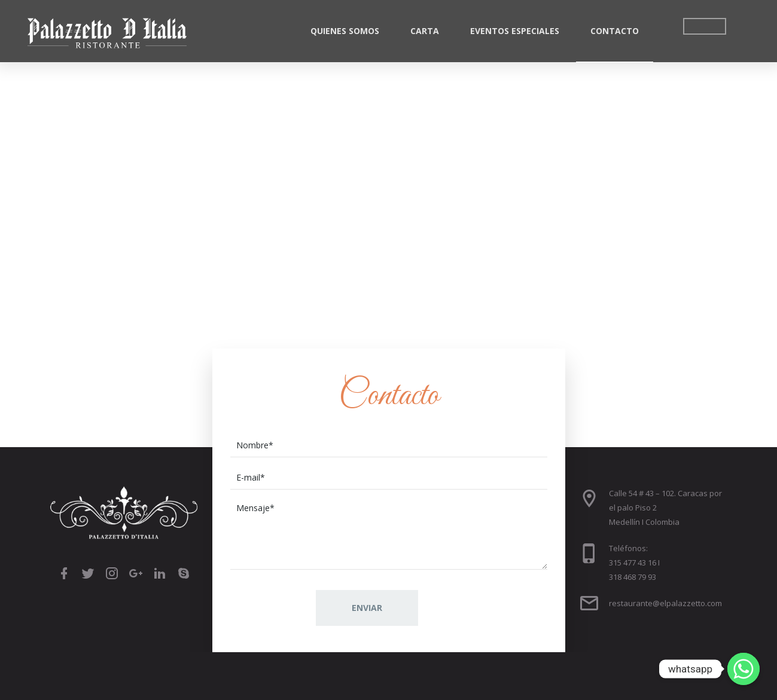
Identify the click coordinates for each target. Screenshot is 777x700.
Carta (425, 31)
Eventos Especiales (515, 31)
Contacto (615, 31)
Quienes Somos (345, 31)
